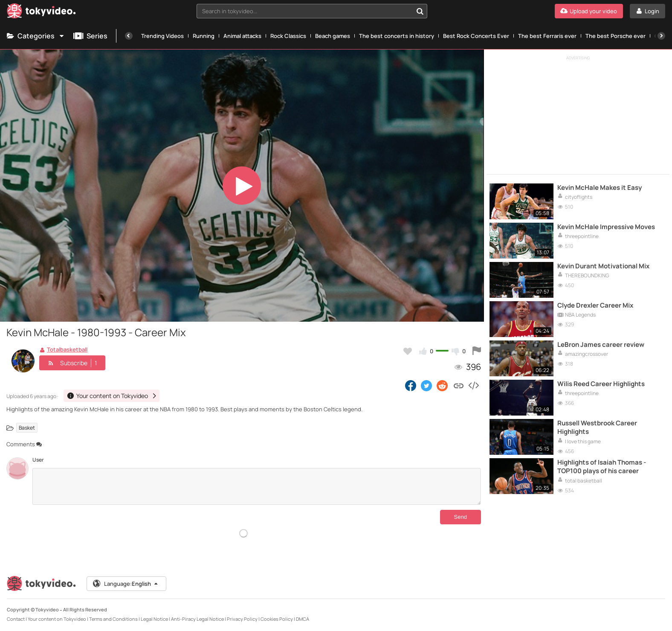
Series (90, 36)
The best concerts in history (397, 36)
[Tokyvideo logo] (41, 13)
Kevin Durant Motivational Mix (603, 266)
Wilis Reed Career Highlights (601, 384)
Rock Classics (288, 36)
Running (204, 36)
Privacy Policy (242, 619)
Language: (126, 584)
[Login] (647, 11)
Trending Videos (162, 36)
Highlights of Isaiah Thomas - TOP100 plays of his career (602, 467)
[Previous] (129, 36)
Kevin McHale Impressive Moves (606, 227)
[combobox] (312, 11)
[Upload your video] (589, 11)
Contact (16, 619)
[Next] (661, 36)
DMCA (303, 619)
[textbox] (304, 11)
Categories (36, 36)
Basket (27, 428)
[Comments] (256, 486)
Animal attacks (242, 36)
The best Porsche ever (616, 36)
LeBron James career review (601, 345)
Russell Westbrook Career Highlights (597, 427)
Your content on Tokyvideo (57, 619)
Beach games (333, 36)
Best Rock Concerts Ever (476, 36)
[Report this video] (477, 351)
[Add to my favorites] (408, 351)
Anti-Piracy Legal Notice (197, 619)
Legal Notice (154, 619)
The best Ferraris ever (547, 36)
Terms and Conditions (113, 619)
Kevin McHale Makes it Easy (600, 188)
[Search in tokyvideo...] (420, 11)
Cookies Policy (277, 619)
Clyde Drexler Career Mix (595, 305)
